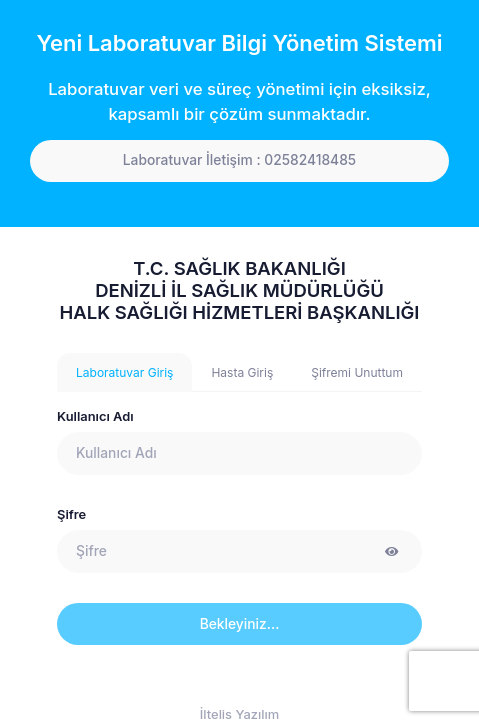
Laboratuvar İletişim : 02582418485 (239, 160)
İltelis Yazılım (239, 714)
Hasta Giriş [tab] (242, 372)
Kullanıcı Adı (95, 416)
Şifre (71, 514)
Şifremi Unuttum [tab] (357, 372)
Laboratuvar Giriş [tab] (124, 372)
